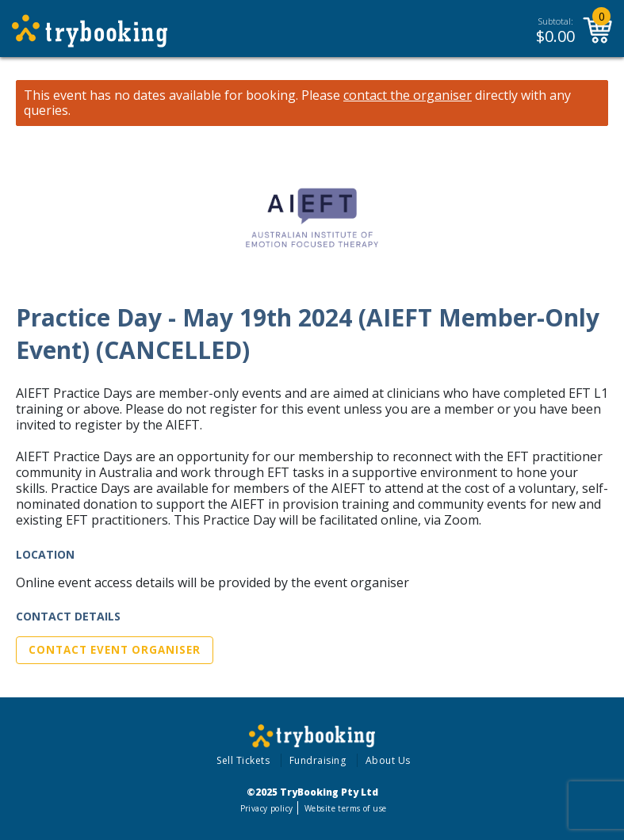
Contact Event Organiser (115, 650)
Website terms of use (345, 808)
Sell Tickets (243, 760)
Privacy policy (267, 808)
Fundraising (318, 760)
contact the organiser (408, 95)
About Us (388, 760)
